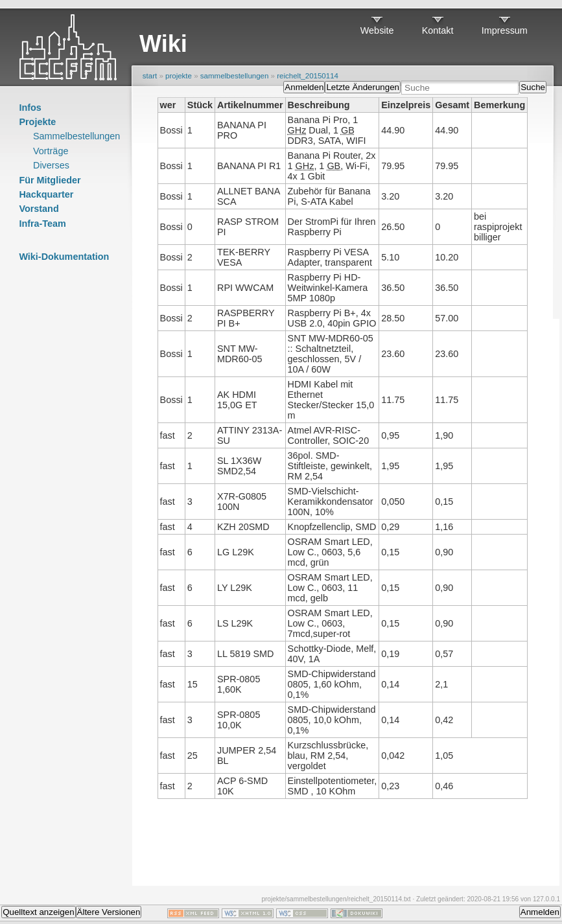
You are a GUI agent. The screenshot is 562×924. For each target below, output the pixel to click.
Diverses (51, 165)
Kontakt (438, 30)
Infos (30, 108)
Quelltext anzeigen (38, 912)
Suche (533, 87)
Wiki (163, 44)
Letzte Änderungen (363, 87)
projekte (179, 76)
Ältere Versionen (109, 912)
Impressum (505, 30)
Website (377, 30)
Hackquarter (46, 194)
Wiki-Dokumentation (64, 257)
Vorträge (51, 151)
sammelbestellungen (235, 76)
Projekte (37, 122)
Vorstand (39, 209)
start (150, 76)
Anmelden (304, 87)
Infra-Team (42, 224)
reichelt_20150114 (308, 76)
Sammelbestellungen (76, 136)
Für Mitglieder (50, 180)
